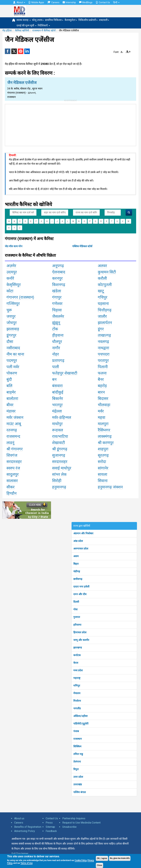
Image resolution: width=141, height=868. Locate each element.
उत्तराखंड (78, 784)
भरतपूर (57, 405)
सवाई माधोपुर (62, 468)
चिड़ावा (57, 310)
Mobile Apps (36, 2)
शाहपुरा (103, 449)
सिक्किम (77, 746)
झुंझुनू (56, 323)
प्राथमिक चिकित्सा (54, 20)
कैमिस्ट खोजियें (22, 30)
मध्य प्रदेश (78, 670)
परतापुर (103, 361)
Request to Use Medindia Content (81, 823)
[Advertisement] (71, 124)
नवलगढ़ (103, 342)
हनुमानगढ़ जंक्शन (110, 487)
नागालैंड (77, 708)
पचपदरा (104, 354)
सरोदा (102, 462)
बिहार (76, 564)
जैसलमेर (58, 316)
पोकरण (12, 373)
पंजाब (76, 731)
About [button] (19, 2)
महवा (102, 418)
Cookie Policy (81, 860)
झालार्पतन (105, 323)
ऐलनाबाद (59, 272)
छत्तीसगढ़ (78, 579)
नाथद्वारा (103, 348)
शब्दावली (104, 20)
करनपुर (57, 278)
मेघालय (77, 693)
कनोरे (10, 278)
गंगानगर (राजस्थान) (20, 297)
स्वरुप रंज (13, 468)
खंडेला (57, 291)
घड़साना (103, 304)
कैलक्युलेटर (71, 20)
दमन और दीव (80, 594)
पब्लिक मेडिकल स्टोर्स (82, 246)
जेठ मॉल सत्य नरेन (14, 246)
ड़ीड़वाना (58, 335)
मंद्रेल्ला (57, 411)
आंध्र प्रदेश (78, 541)
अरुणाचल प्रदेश (81, 549)
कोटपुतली (105, 285)
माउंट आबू (14, 424)
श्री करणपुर (106, 443)
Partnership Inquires (74, 818)
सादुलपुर (13, 474)
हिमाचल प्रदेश (80, 632)
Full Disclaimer (20, 854)
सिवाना (103, 481)
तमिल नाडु (78, 754)
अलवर (102, 266)
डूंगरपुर (11, 335)
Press (49, 823)
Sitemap (50, 827)
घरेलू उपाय (38, 20)
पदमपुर (12, 361)
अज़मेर (11, 266)
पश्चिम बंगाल (80, 792)
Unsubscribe (69, 827)
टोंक (55, 329)
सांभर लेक (59, 474)
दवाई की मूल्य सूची (26, 25)
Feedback (51, 831)
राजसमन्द (13, 436)
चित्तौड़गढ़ (105, 310)
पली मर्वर (13, 367)
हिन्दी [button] (116, 2)
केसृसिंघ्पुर (14, 285)
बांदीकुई (58, 392)
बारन (101, 392)
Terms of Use (27, 863)
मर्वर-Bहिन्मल (62, 418)
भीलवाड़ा (104, 405)
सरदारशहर (14, 462)
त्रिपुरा (76, 769)
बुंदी (9, 379)
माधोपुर (57, 424)
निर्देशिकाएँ (44, 25)
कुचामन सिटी (107, 272)
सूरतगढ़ (103, 455)
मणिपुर (77, 686)
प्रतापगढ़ (58, 361)
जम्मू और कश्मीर (81, 640)
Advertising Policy (25, 831)
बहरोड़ (102, 386)
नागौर (56, 348)
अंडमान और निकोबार (83, 533)
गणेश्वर (57, 304)
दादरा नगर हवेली (81, 587)
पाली (56, 367)
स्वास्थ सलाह (24, 20)
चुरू (9, 310)
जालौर (102, 316)
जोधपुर (12, 323)
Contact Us (103, 2)
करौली (102, 278)
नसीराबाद (13, 348)
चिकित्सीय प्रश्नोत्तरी (88, 20)
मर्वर (101, 411)
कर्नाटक (77, 655)
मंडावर (11, 411)
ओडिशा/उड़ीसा (80, 716)
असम (76, 556)
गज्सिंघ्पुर (13, 304)
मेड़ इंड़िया (7, 30)
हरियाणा (77, 625)
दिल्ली (76, 602)
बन (54, 379)
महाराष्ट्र (77, 678)
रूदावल (58, 430)
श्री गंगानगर (15, 449)
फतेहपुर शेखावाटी (65, 373)
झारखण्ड (78, 648)
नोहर (56, 354)
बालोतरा (12, 399)
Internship (69, 2)
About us (19, 818)
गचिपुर (103, 297)
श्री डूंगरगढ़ (60, 449)
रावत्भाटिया (60, 436)
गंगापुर (57, 297)
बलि (9, 386)
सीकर (11, 487)
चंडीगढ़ (77, 571)
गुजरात (77, 617)
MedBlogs (86, 2)
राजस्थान (78, 739)
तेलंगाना (77, 762)
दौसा (10, 342)
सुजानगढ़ (59, 455)
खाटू (101, 291)
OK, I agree (102, 858)
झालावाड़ (13, 329)
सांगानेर (103, 468)
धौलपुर (57, 342)
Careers (53, 2)
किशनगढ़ (59, 285)
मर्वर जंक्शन (15, 418)
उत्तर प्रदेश (78, 777)
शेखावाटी (59, 443)
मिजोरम (77, 701)
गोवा (75, 609)
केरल (76, 663)
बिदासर (103, 399)
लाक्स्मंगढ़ (105, 436)
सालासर (12, 481)
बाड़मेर (11, 392)
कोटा (10, 291)
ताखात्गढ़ (104, 335)
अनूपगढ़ (58, 266)
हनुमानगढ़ (59, 487)
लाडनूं (10, 443)
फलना (102, 373)
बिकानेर (58, 399)
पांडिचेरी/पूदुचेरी (81, 724)
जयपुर (11, 316)
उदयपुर (12, 272)
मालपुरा (103, 424)
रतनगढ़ (12, 430)
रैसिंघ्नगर (104, 430)
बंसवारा (57, 386)
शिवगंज (12, 455)
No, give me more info (120, 858)
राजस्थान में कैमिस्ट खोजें (44, 30)
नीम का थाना (15, 354)
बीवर (10, 405)
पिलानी (103, 367)
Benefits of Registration (28, 827)
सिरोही (57, 481)
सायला (102, 474)
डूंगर (101, 329)
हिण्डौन (11, 493)
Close (99, 865)
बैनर (101, 379)
